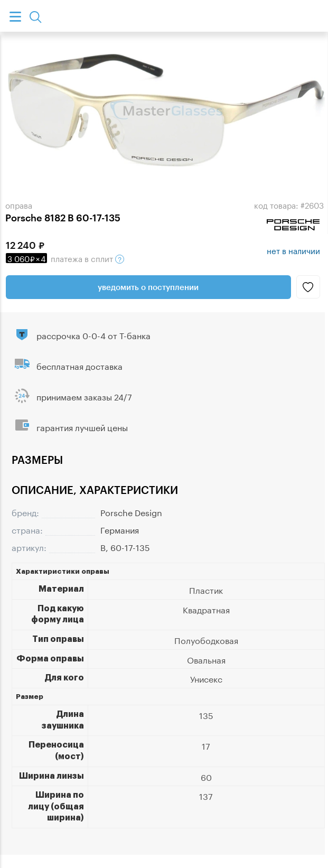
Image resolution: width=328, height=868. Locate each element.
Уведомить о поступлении (148, 287)
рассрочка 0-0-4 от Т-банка (93, 335)
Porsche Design (131, 512)
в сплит (65, 258)
